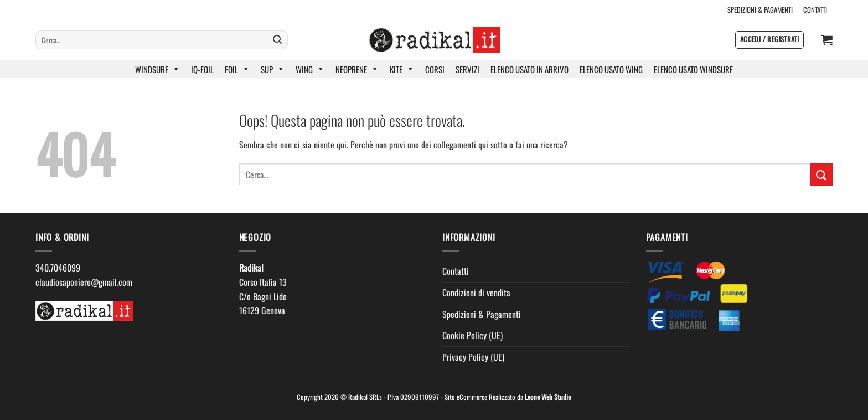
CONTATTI (815, 10)
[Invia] (277, 40)
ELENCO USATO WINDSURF (693, 69)
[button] (769, 40)
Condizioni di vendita (476, 293)
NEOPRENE (357, 69)
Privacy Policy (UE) (473, 357)
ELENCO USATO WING (611, 69)
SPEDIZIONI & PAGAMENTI (760, 10)
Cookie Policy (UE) (472, 335)
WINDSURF (157, 69)
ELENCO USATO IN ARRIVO (529, 69)
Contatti (456, 271)
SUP (273, 69)
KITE (402, 69)
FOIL (237, 69)
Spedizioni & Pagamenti (482, 314)
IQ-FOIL (202, 69)
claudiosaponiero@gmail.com (84, 282)
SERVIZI (467, 69)
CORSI (435, 69)
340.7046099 (58, 268)
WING (310, 69)
